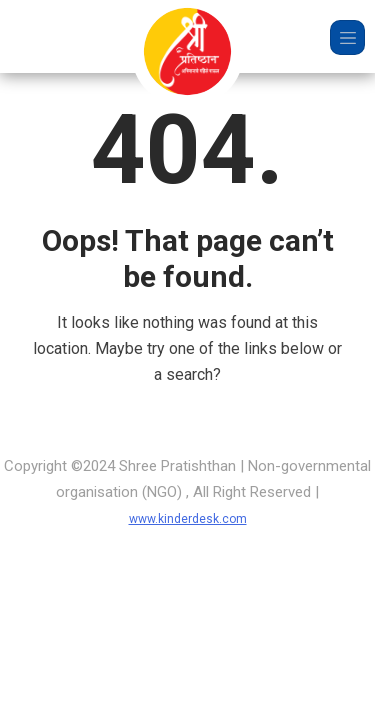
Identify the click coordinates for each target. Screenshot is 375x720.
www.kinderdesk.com (188, 519)
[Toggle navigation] (347, 37)
